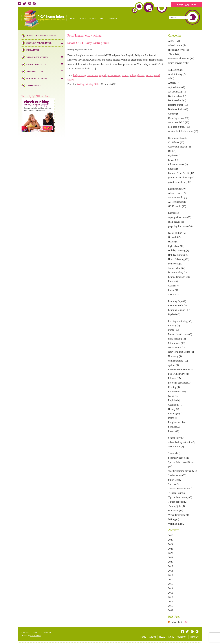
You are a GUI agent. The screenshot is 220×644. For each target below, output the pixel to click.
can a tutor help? (176, 122)
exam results (174, 222)
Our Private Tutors (37, 79)
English (172, 169)
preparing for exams (178, 226)
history (125, 75)
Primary (172, 378)
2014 (171, 588)
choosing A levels (177, 50)
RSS (186, 622)
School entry (174, 438)
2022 (171, 553)
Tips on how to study (179, 497)
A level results (175, 45)
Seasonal (173, 453)
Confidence (174, 142)
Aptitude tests (175, 87)
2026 (171, 535)
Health (171, 242)
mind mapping (175, 339)
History (172, 409)
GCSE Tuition (175, 233)
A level (172, 41)
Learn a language (177, 277)
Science (172, 427)
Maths (171, 330)
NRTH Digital (35, 636)
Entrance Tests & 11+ (179, 173)
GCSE (171, 396)
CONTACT (112, 18)
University (173, 510)
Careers (172, 114)
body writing (79, 75)
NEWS (93, 18)
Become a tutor (176, 105)
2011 (171, 601)
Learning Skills (176, 305)
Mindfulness (174, 343)
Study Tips (173, 480)
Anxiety (172, 83)
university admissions (179, 58)
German (172, 286)
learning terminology (179, 321)
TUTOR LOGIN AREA (186, 5)
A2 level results (176, 197)
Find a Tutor (33, 50)
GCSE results (175, 206)
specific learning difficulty (181, 471)
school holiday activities (180, 442)
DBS (171, 151)
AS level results (176, 202)
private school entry (178, 182)
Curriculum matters (178, 147)
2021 (171, 557)
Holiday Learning (177, 250)
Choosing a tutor (176, 118)
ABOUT (83, 18)
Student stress (175, 475)
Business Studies (176, 109)
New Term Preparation (179, 352)
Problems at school (178, 383)
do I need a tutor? (177, 127)
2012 (171, 597)
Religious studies (177, 422)
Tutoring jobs (175, 506)
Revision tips (175, 392)
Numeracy (173, 356)
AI (170, 78)
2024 (171, 544)
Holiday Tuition (176, 255)
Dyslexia (173, 156)
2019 (171, 566)
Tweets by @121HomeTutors (36, 96)
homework (173, 264)
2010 (171, 606)
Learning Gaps (175, 301)
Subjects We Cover (36, 64)
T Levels (172, 54)
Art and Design (176, 92)
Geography (174, 405)
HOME (73, 18)
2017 (171, 575)
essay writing (114, 75)
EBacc (171, 160)
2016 (171, 579)
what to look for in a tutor (181, 131)
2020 (171, 562)
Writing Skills (175, 524)
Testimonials (34, 86)
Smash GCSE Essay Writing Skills (88, 43)
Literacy (172, 326)
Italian (171, 290)
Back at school (175, 96)
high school (174, 246)
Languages (173, 414)
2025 (171, 540)
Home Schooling (176, 259)
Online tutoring (176, 361)
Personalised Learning (179, 370)
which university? (177, 63)
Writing (172, 519)
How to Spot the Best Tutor (41, 36)
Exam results (175, 189)
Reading (172, 387)
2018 (171, 571)
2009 (171, 610)
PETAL (149, 75)
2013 (171, 593)
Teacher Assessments (179, 488)
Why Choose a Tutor (37, 57)
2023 (171, 549)
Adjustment (174, 70)
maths (171, 418)
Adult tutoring (175, 74)
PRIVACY (194, 637)
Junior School (175, 268)
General (172, 237)
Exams (172, 213)
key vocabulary (176, 272)
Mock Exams (175, 348)
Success (172, 484)
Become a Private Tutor (39, 43)
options (172, 365)
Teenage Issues (176, 493)
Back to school (175, 100)
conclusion (92, 75)
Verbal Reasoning (177, 515)
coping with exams (177, 217)
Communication (176, 138)
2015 (171, 584)
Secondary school (177, 458)
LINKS (102, 18)
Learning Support (177, 310)
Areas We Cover (35, 71)
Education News (176, 164)
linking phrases (137, 75)
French (172, 281)
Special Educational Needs (181, 462)
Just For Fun (174, 447)
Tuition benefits (176, 502)
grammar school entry (179, 178)
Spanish (172, 294)
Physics (172, 431)
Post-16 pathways (177, 374)
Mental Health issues (178, 334)
